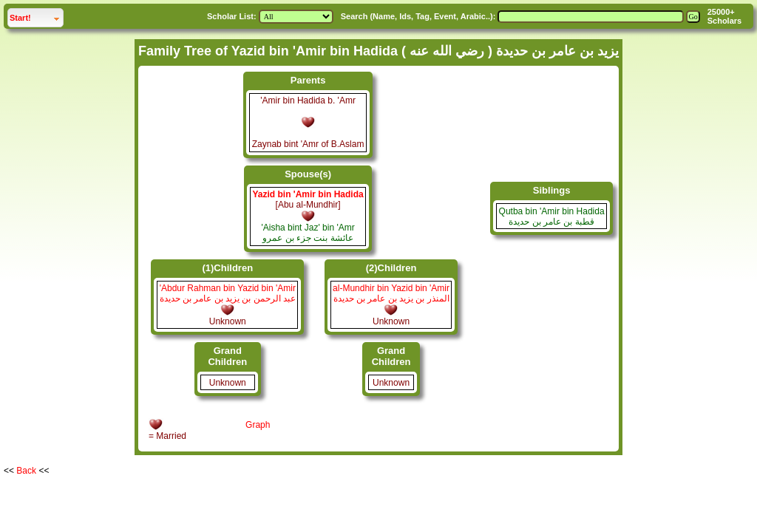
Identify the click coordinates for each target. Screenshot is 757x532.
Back (26, 471)
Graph (258, 425)
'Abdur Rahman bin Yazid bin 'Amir (228, 288)
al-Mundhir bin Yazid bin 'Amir (391, 288)
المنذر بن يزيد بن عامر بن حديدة (391, 299)
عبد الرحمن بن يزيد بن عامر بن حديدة (228, 299)
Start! (36, 16)
